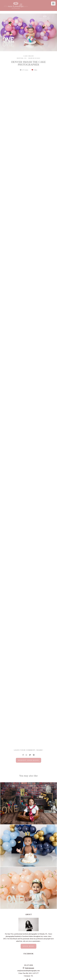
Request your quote (28, 760)
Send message (30, 968)
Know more (28, 946)
